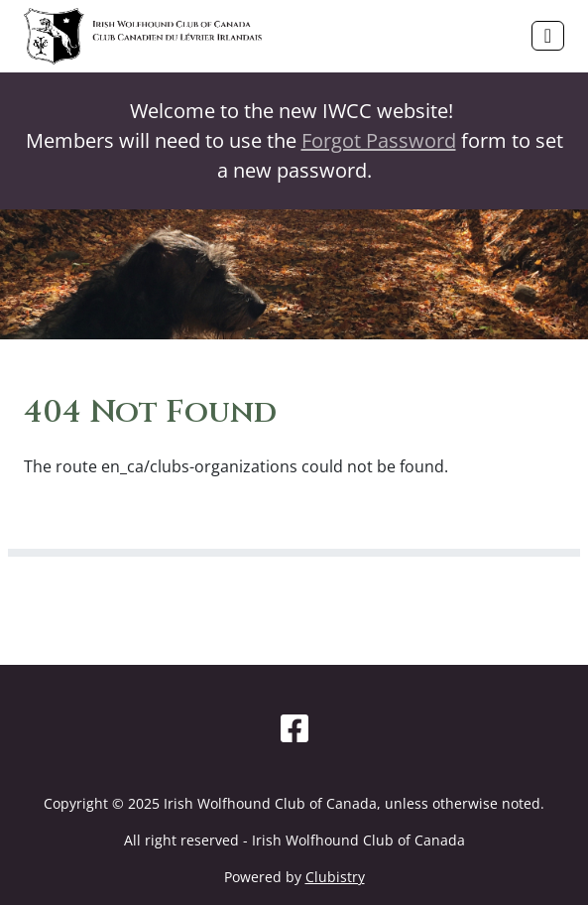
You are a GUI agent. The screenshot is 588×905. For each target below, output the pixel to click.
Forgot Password (379, 140)
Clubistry (335, 877)
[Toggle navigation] (548, 36)
